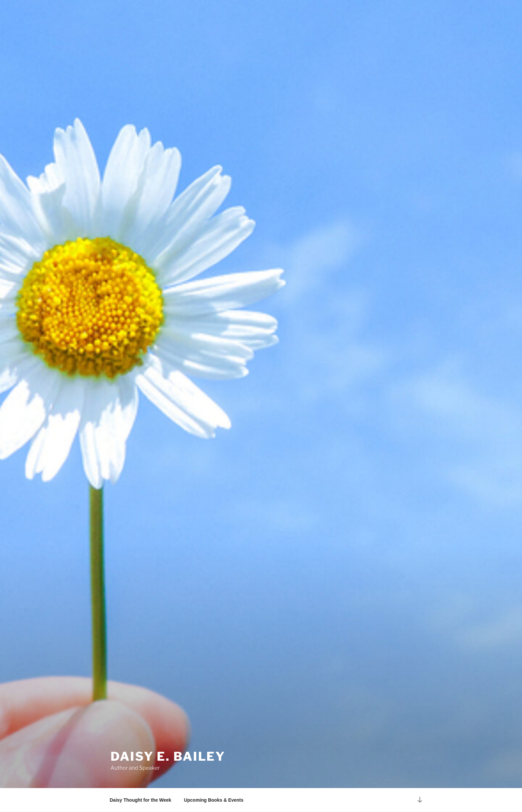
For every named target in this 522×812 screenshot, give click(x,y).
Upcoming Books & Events (214, 800)
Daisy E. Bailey (168, 756)
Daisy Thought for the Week (141, 800)
